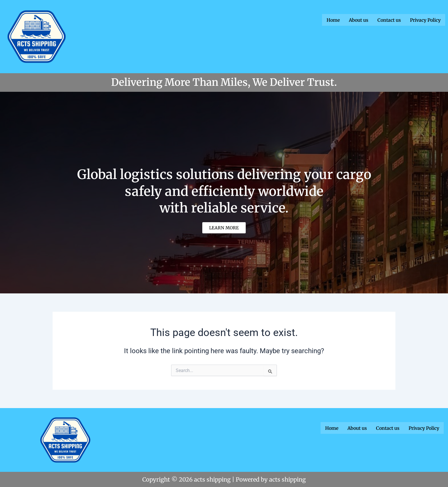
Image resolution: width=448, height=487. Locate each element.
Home (333, 20)
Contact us (389, 20)
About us (359, 20)
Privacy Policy (425, 20)
